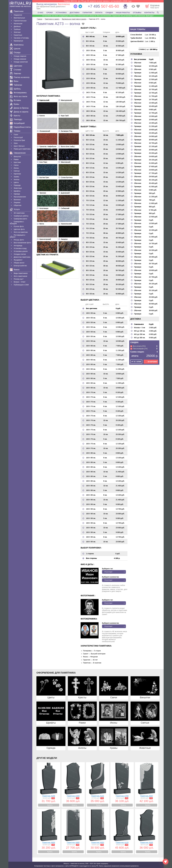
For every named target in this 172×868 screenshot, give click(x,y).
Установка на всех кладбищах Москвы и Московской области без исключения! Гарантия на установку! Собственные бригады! (98, 16)
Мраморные (18, 41)
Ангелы (17, 180)
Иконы (16, 168)
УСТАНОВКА (61, 12)
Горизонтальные (20, 21)
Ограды (15, 52)
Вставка (15, 100)
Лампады (16, 119)
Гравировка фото (20, 219)
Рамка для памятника (22, 149)
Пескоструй (18, 137)
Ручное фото (19, 226)
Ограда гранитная (21, 62)
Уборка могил (19, 263)
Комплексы (17, 45)
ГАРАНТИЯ (87, 12)
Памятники (17, 11)
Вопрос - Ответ (20, 282)
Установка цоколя (21, 251)
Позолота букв (19, 140)
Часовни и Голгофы (21, 38)
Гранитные (18, 35)
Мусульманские (20, 197)
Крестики (17, 162)
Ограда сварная (20, 56)
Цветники (16, 66)
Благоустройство (20, 266)
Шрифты (17, 191)
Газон (16, 135)
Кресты (15, 116)
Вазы (14, 81)
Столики (15, 70)
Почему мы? (19, 279)
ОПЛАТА (99, 12)
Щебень (15, 89)
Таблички (16, 85)
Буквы (15, 104)
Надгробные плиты (20, 127)
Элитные (17, 32)
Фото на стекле (19, 96)
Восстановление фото (22, 243)
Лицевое (17, 202)
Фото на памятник (21, 232)
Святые (17, 171)
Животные (18, 188)
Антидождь (18, 246)
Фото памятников (20, 276)
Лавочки (15, 73)
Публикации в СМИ (21, 285)
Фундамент (18, 260)
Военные (17, 200)
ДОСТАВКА (75, 12)
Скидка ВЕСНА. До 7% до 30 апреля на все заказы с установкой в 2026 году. (98, 1)
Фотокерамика (18, 93)
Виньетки (17, 157)
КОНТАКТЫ (149, 12)
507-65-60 (103, 6)
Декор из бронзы (19, 108)
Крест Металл (19, 146)
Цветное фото (19, 229)
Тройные (17, 29)
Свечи (16, 165)
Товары (15, 131)
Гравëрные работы (21, 216)
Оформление (18, 153)
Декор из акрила (19, 112)
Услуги (15, 209)
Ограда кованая (20, 59)
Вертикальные (19, 18)
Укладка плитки (20, 254)
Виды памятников (21, 273)
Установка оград (20, 248)
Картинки (17, 174)
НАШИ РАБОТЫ (123, 12)
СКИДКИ (109, 12)
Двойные (17, 26)
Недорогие (18, 15)
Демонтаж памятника (22, 257)
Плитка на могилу (20, 77)
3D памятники (19, 213)
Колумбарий (17, 123)
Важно (15, 270)
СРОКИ (49, 12)
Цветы (16, 182)
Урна (16, 143)
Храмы (16, 177)
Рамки (16, 159)
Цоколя (15, 49)
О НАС (40, 12)
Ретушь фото (19, 240)
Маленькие (18, 24)
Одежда (17, 194)
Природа (17, 185)
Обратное (18, 205)
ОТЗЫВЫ (137, 12)
